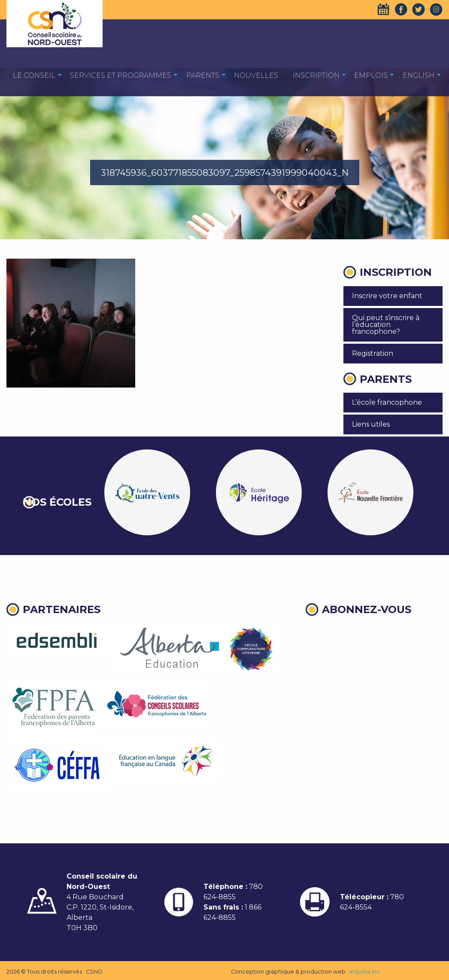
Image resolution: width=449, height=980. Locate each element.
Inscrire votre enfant (387, 296)
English (419, 75)
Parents (203, 75)
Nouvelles (256, 75)
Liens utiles (371, 424)
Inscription (316, 75)
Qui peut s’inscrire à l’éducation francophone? (386, 325)
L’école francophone (387, 402)
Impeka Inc (365, 972)
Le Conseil (34, 75)
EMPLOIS (371, 75)
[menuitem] (34, 75)
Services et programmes (121, 75)
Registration (373, 353)
